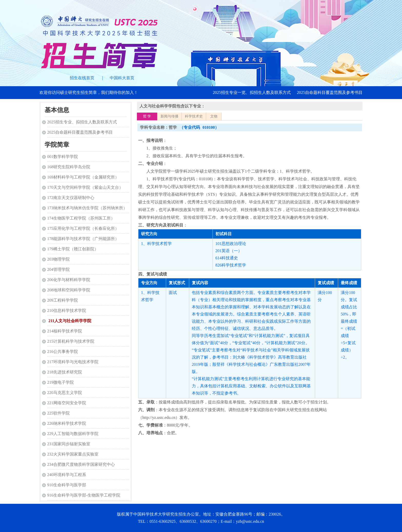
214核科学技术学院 (65, 331)
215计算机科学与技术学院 (71, 341)
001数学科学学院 (63, 157)
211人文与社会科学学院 (70, 321)
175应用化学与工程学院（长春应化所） (83, 228)
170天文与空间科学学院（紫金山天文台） (85, 187)
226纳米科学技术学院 (67, 423)
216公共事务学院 (63, 352)
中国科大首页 (122, 78)
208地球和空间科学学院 (69, 290)
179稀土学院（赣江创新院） (73, 249)
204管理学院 (58, 269)
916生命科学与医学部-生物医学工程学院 (84, 495)
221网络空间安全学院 (67, 403)
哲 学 (147, 116)
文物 (214, 116)
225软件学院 (58, 413)
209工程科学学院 (63, 300)
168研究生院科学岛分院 (69, 167)
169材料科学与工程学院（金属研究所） (83, 177)
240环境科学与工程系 (67, 475)
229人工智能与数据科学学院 (73, 434)
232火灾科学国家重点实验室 (73, 454)
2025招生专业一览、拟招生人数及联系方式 (252, 92)
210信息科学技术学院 (67, 311)
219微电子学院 (61, 382)
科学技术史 (194, 116)
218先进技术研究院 (65, 372)
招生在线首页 (82, 78)
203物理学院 (58, 259)
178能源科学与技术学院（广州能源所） (83, 239)
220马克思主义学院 (65, 393)
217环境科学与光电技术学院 (73, 362)
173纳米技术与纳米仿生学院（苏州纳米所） (87, 208)
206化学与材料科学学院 (69, 280)
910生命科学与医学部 (67, 485)
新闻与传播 (169, 116)
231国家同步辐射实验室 (69, 444)
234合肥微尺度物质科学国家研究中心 (81, 464)
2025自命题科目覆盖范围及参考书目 (330, 92)
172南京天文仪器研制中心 (71, 198)
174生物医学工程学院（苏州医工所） (81, 218)
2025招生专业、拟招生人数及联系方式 (82, 122)
